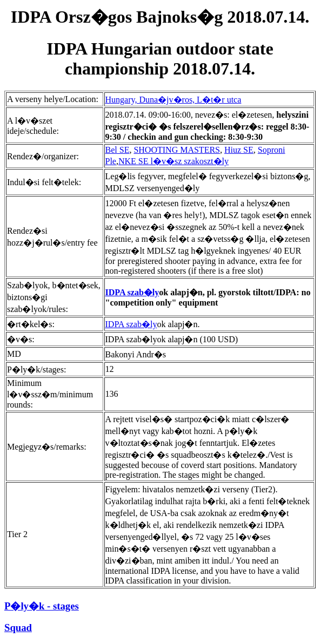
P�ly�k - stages (42, 606)
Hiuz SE (239, 150)
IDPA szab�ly (132, 292)
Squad (18, 628)
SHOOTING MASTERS (177, 150)
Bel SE (118, 150)
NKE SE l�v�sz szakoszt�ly (174, 161)
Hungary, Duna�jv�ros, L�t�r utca (174, 100)
